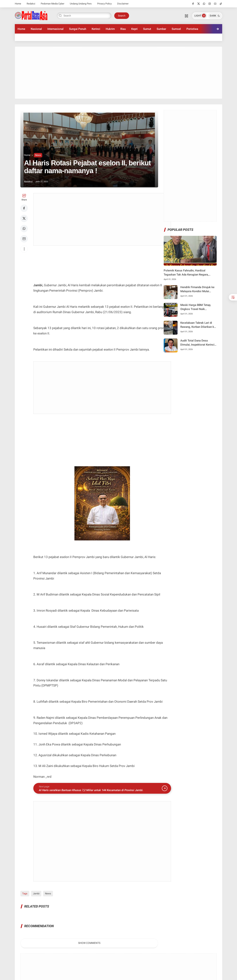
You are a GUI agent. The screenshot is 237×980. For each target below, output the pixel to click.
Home (18, 4)
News (38, 155)
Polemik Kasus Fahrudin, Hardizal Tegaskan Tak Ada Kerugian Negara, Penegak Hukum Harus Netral (186, 273)
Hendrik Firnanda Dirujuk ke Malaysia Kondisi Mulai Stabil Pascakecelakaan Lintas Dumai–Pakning (197, 289)
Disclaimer (123, 4)
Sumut (147, 29)
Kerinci (96, 29)
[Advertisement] (118, 73)
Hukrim (110, 29)
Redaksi (31, 4)
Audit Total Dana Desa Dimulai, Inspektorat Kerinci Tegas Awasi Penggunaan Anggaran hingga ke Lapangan (197, 343)
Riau (123, 29)
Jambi (36, 894)
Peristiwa (192, 29)
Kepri (134, 29)
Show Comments (89, 943)
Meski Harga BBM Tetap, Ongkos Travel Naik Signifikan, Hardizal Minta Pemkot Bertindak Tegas (196, 307)
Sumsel (176, 29)
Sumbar (161, 29)
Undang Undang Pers (81, 4)
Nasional (36, 29)
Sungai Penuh (78, 29)
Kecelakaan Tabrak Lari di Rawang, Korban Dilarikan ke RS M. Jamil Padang (198, 325)
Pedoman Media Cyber (52, 4)
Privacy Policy (104, 4)
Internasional (55, 29)
